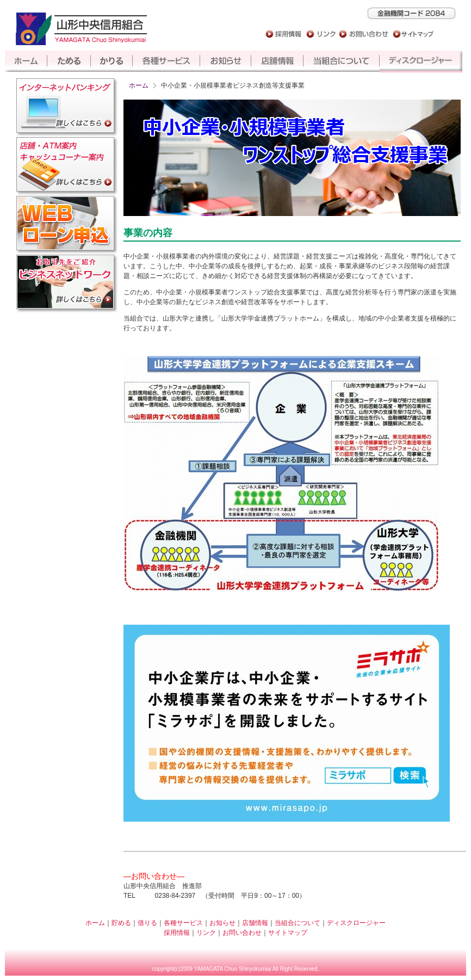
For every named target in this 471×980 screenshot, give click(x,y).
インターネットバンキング (67, 107)
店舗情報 (277, 61)
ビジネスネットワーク (67, 283)
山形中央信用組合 (81, 29)
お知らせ (226, 61)
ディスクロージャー (423, 61)
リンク (320, 34)
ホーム (26, 61)
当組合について (342, 61)
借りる (112, 61)
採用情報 (282, 34)
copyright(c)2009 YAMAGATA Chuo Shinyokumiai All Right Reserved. (236, 969)
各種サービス (166, 61)
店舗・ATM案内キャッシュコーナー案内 (67, 166)
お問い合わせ (363, 34)
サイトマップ (411, 34)
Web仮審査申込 (67, 225)
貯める (69, 61)
